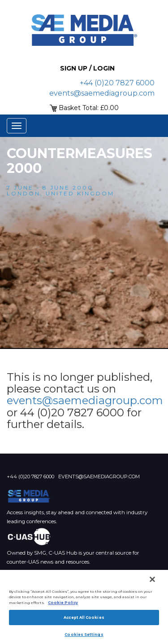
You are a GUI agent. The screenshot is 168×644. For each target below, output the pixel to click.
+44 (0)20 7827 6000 (117, 83)
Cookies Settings (84, 635)
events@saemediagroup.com (102, 93)
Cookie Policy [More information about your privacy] (63, 603)
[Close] (152, 579)
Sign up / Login (87, 68)
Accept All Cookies (84, 618)
